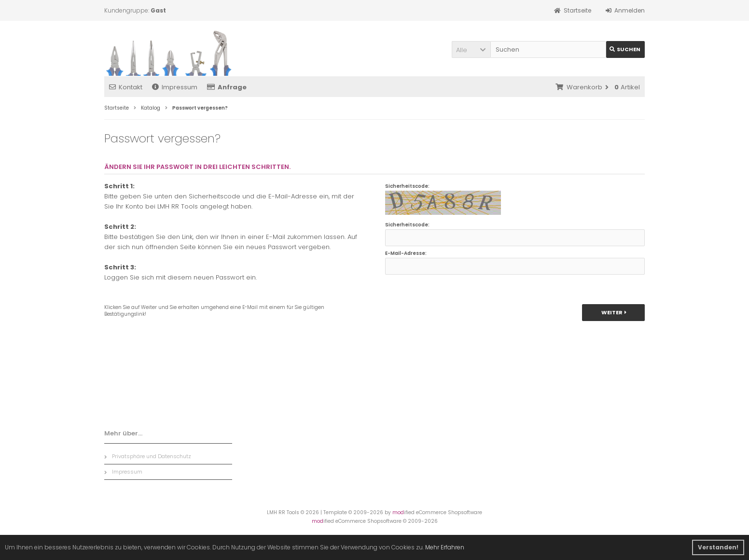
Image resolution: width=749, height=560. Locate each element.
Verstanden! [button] (718, 547)
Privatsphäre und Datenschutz (148, 456)
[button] (471, 49)
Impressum (175, 87)
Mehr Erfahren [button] (445, 547)
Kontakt (126, 87)
